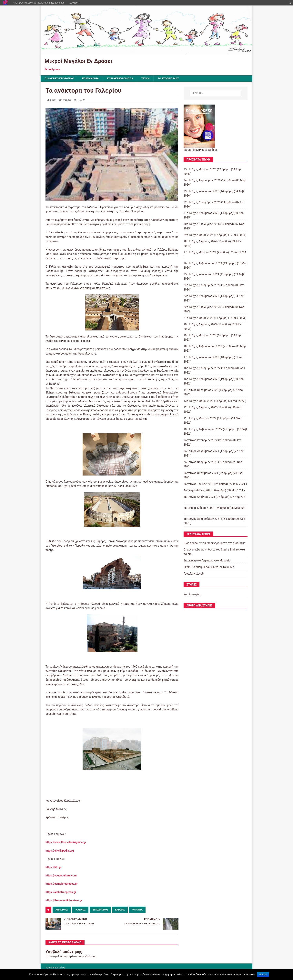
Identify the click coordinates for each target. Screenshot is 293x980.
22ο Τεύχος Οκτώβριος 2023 (202, 307)
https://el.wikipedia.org (60, 851)
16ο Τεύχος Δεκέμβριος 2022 (202, 368)
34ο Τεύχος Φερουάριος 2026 (202, 180)
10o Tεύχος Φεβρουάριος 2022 (203, 429)
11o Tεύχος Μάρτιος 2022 (200, 419)
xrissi (53, 100)
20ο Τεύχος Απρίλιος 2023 (200, 325)
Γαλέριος (80, 910)
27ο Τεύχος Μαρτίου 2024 (200, 253)
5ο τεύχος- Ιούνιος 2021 (199, 484)
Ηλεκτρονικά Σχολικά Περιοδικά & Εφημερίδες (39, 3)
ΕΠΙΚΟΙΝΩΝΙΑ (92, 79)
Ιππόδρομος (100, 910)
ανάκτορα (62, 910)
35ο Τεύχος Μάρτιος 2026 (200, 170)
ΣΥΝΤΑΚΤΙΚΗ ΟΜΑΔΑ (122, 79)
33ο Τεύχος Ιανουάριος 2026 (201, 191)
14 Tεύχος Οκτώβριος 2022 (201, 390)
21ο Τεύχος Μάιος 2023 (198, 318)
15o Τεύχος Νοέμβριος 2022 (201, 379)
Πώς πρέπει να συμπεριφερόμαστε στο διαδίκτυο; (215, 543)
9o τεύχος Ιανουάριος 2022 (201, 440)
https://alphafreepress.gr (61, 892)
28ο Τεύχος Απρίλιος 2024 (200, 242)
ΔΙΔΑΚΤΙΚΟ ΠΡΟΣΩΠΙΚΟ (60, 79)
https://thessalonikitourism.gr (64, 901)
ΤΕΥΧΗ (148, 79)
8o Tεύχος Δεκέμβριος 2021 (201, 451)
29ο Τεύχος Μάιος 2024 (198, 235)
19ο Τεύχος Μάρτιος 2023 (200, 336)
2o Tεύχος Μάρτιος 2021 (199, 508)
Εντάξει (263, 975)
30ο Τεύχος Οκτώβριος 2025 (202, 224)
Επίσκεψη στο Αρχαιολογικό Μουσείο (207, 561)
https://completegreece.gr (62, 884)
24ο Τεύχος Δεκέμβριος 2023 (202, 285)
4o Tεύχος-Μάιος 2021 (198, 491)
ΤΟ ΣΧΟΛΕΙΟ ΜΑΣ (171, 79)
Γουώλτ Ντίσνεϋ (194, 574)
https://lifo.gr (54, 867)
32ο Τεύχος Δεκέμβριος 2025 (202, 202)
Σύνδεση (74, 3)
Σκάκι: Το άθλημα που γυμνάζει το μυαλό (209, 567)
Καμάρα (120, 910)
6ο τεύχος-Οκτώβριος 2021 (201, 473)
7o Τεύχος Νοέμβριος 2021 (201, 462)
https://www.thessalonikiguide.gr (66, 842)
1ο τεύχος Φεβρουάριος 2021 (202, 519)
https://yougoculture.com (61, 876)
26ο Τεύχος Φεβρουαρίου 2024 (203, 263)
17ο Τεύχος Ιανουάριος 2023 (201, 357)
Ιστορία (67, 100)
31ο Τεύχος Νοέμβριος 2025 (201, 213)
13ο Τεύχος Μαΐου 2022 (198, 401)
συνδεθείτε (89, 956)
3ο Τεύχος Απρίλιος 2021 (199, 497)
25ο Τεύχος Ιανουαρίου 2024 (201, 274)
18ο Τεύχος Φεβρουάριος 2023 (203, 346)
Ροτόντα (137, 910)
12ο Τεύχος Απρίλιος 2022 (200, 408)
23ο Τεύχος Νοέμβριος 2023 (201, 296)
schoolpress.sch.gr (55, 968)
